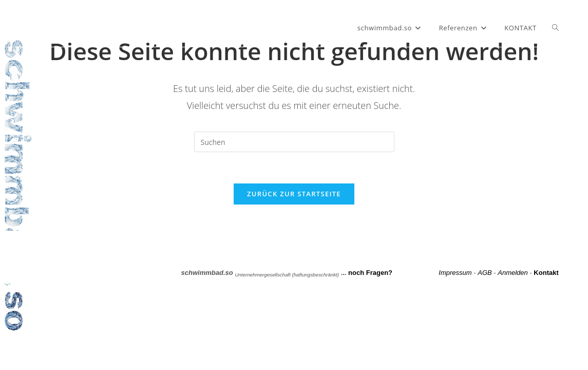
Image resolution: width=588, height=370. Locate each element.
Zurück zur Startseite (294, 194)
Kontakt (546, 273)
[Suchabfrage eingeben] (294, 142)
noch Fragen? (370, 273)
